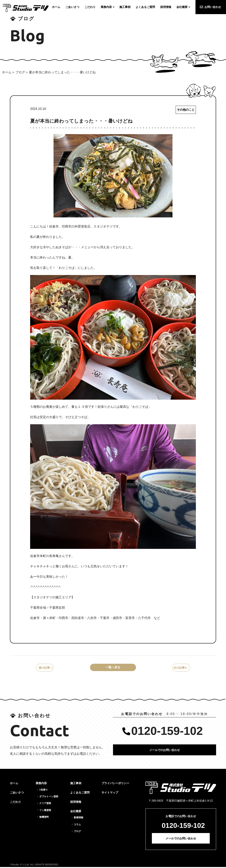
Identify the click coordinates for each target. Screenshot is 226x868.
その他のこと (185, 110)
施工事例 (76, 784)
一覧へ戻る (113, 668)
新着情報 (79, 819)
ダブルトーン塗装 (49, 798)
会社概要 (76, 812)
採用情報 (76, 803)
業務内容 (41, 784)
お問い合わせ (213, 7)
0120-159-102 (167, 732)
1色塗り (44, 791)
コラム (77, 825)
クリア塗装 (45, 804)
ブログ (20, 72)
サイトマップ (110, 794)
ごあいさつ (17, 794)
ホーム (7, 72)
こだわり (15, 803)
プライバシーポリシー (115, 784)
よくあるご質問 (80, 794)
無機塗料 (44, 818)
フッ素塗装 (45, 811)
